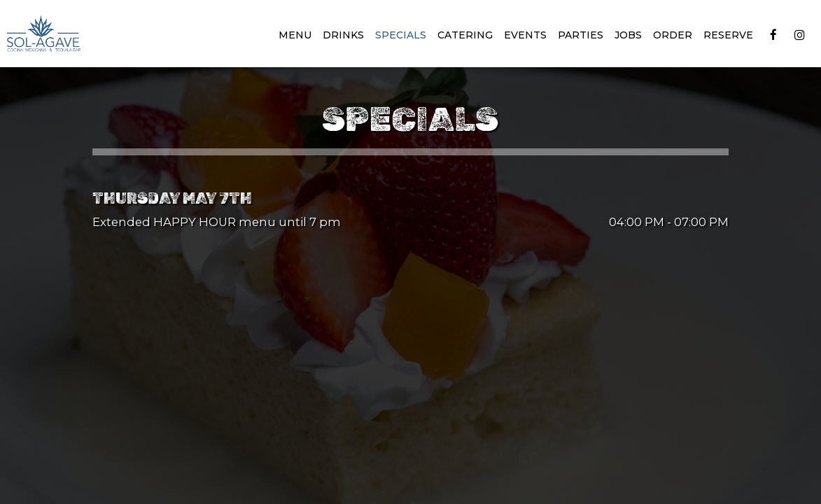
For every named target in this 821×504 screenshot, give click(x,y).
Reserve (728, 35)
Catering (465, 35)
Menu (295, 35)
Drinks (343, 35)
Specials (401, 35)
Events (525, 35)
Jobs (628, 35)
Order (673, 35)
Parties (581, 35)
